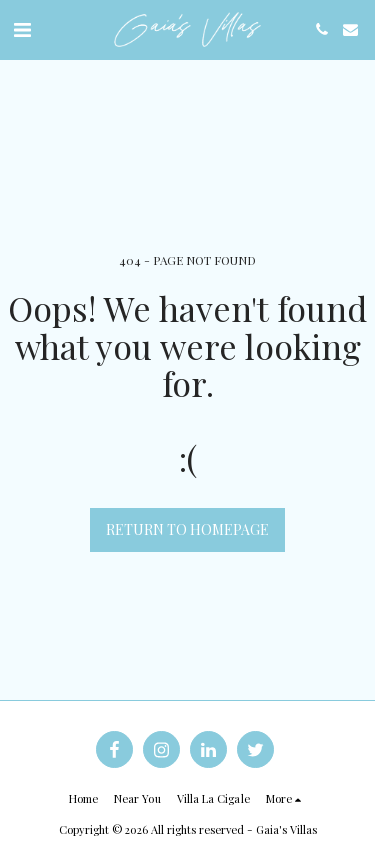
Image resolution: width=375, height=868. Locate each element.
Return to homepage (187, 529)
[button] (22, 28)
